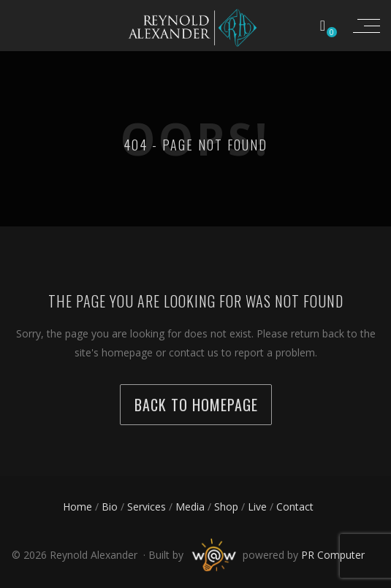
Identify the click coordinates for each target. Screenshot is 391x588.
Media (190, 507)
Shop (226, 507)
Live (257, 507)
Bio (110, 507)
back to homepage (196, 405)
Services (147, 507)
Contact (295, 507)
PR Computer (333, 555)
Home (77, 507)
